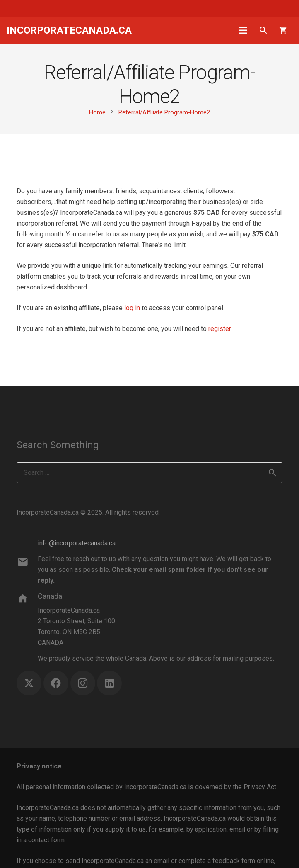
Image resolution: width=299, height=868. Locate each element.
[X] (29, 683)
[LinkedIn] (109, 683)
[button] (263, 30)
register (219, 329)
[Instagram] (83, 683)
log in (132, 308)
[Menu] (243, 30)
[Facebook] (56, 683)
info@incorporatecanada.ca (77, 543)
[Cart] (283, 30)
